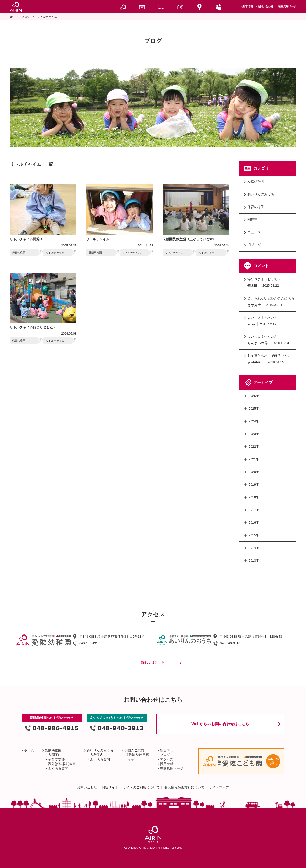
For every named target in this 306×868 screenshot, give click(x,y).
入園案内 (55, 755)
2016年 (254, 522)
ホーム (29, 750)
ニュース (254, 232)
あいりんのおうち (261, 194)
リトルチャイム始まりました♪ (32, 327)
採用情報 (167, 764)
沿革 (131, 759)
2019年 (254, 485)
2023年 (254, 434)
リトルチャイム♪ (99, 239)
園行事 (252, 220)
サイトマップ (219, 787)
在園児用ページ (287, 6)
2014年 (254, 548)
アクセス (167, 759)
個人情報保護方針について (184, 787)
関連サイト (110, 787)
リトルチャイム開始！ (26, 239)
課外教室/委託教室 (62, 764)
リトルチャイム (55, 252)
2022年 (254, 447)
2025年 (254, 409)
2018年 (254, 497)
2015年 (254, 535)
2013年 (254, 560)
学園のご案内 (134, 750)
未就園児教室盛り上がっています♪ (189, 239)
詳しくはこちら (153, 663)
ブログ (165, 755)
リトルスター (207, 252)
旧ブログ (254, 245)
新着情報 (248, 6)
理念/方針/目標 (138, 755)
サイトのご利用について (141, 787)
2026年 (254, 396)
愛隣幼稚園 (95, 252)
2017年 (254, 510)
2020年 (254, 472)
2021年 (254, 459)
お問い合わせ (265, 6)
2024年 (254, 421)
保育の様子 (19, 252)
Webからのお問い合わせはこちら (220, 724)
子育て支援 (56, 759)
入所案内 (97, 755)
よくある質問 (58, 769)
